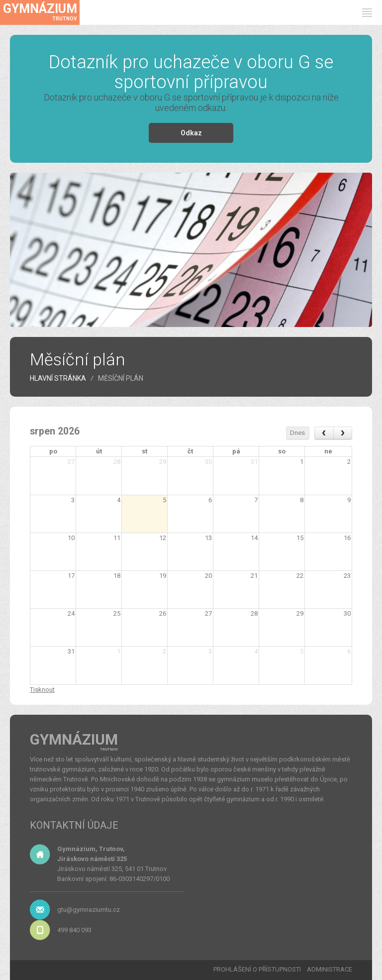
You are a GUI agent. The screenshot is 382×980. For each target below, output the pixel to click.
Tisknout (42, 690)
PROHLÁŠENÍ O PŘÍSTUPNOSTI (257, 969)
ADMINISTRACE (330, 969)
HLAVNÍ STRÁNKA (58, 378)
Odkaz (191, 133)
